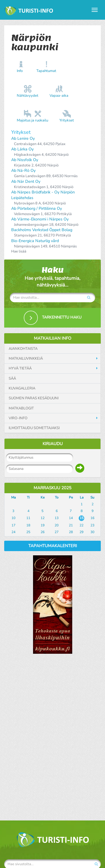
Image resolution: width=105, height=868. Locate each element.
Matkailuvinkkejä (26, 359)
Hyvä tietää (20, 368)
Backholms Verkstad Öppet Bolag (42, 230)
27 (57, 532)
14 (71, 518)
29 (81, 532)
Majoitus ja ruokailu (32, 120)
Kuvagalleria (22, 388)
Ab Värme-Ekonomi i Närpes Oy (40, 219)
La (82, 497)
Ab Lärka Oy (22, 149)
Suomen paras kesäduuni (34, 398)
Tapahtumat (46, 71)
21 (71, 525)
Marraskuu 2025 (53, 488)
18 (28, 525)
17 (13, 525)
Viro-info (18, 418)
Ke (43, 497)
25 (28, 532)
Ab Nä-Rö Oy (23, 171)
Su (92, 497)
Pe (71, 497)
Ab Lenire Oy (23, 138)
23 (92, 525)
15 (81, 518)
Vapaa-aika (59, 96)
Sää (12, 378)
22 (81, 525)
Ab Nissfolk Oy (25, 160)
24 (13, 532)
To (57, 497)
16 (92, 518)
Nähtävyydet (28, 96)
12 (43, 518)
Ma (13, 497)
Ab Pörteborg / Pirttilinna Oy (37, 208)
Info (20, 71)
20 (57, 525)
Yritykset (67, 120)
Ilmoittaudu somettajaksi (34, 428)
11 (28, 518)
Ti (28, 497)
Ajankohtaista (23, 349)
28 (71, 532)
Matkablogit (21, 408)
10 (13, 518)
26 (43, 532)
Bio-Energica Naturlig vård (35, 241)
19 (43, 525)
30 (92, 532)
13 (57, 518)
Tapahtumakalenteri (53, 546)
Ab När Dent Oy (26, 182)
